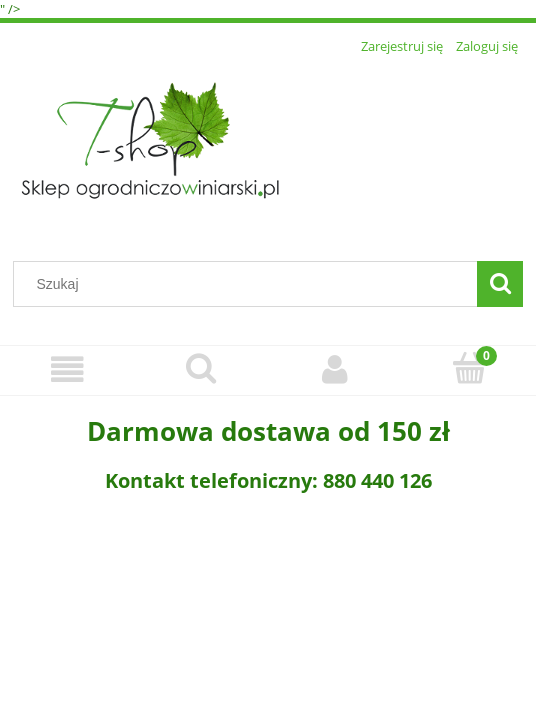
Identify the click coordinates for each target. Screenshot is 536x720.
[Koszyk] (469, 368)
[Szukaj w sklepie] (250, 284)
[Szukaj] (500, 284)
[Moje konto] (335, 369)
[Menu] (67, 369)
